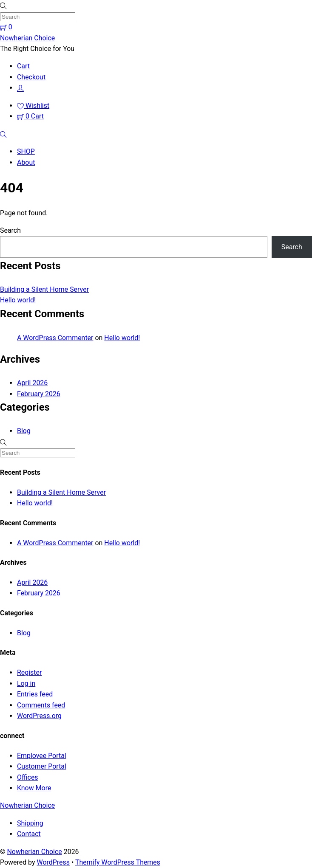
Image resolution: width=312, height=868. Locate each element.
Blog (24, 431)
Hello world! (18, 300)
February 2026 (39, 394)
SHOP (26, 151)
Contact (29, 834)
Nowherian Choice (34, 852)
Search (10, 230)
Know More (34, 788)
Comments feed (41, 705)
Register (29, 672)
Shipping (30, 823)
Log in (26, 683)
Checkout (31, 77)
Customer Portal (42, 766)
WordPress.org (39, 716)
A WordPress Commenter (55, 338)
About (26, 162)
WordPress (53, 862)
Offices (28, 777)
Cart (23, 66)
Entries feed (35, 694)
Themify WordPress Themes (118, 862)
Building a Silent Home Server (44, 289)
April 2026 (32, 383)
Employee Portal (42, 756)
